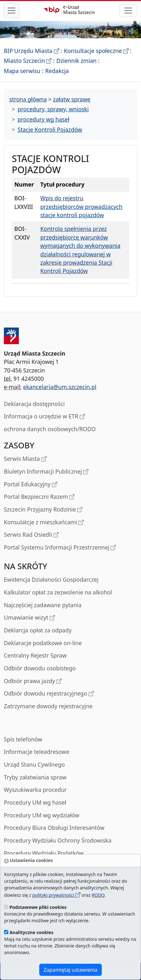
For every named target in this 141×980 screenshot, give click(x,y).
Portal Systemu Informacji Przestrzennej (60, 548)
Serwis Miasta (25, 459)
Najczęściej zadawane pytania (43, 605)
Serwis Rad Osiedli (31, 535)
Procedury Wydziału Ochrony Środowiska (58, 840)
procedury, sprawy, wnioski (53, 109)
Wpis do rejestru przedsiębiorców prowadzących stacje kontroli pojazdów (81, 206)
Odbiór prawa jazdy (33, 681)
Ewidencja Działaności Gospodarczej (51, 579)
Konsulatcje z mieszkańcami (44, 523)
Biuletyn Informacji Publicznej (46, 472)
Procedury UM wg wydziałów (42, 815)
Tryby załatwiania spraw (35, 777)
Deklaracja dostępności (34, 404)
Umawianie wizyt (29, 618)
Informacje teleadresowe (37, 752)
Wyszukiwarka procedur (35, 790)
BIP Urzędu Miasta (31, 51)
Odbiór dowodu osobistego (40, 668)
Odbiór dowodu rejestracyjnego (49, 694)
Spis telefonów (23, 739)
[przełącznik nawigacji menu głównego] (11, 11)
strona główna (28, 99)
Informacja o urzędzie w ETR (44, 417)
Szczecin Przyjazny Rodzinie (43, 510)
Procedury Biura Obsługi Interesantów (54, 828)
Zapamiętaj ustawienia (70, 970)
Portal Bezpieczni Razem (39, 497)
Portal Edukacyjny (30, 485)
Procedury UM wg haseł (35, 802)
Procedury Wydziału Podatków (44, 853)
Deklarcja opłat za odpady (38, 630)
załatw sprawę (72, 99)
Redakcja (57, 71)
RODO (98, 895)
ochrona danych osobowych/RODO (50, 429)
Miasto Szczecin (28, 61)
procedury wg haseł (43, 119)
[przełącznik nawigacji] (128, 11)
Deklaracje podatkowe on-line (43, 643)
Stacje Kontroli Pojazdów (50, 129)
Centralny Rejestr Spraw (35, 655)
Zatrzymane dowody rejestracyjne (48, 706)
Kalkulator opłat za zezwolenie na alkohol (58, 592)
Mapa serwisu (22, 71)
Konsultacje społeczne (96, 51)
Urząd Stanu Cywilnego (34, 764)
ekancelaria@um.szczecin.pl (60, 387)
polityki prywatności (56, 895)
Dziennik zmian (77, 61)
